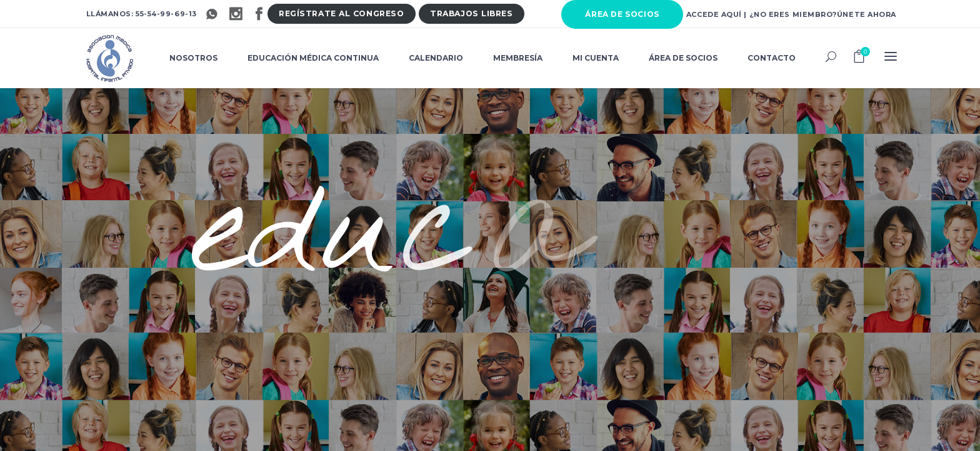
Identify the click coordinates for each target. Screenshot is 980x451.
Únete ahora (867, 14)
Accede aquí (714, 14)
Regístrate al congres (341, 13)
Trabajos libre (471, 13)
